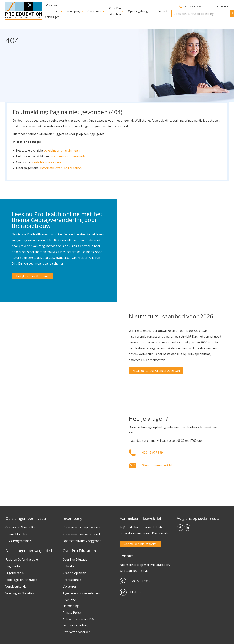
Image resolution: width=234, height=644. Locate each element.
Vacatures (70, 586)
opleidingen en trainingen (62, 150)
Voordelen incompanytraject (82, 526)
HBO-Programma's (19, 540)
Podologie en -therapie (21, 579)
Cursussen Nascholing (21, 526)
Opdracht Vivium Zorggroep (82, 540)
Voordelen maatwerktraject (81, 533)
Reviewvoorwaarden (77, 631)
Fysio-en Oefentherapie (22, 559)
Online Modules (16, 533)
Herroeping (71, 605)
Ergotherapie (15, 572)
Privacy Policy (72, 612)
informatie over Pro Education (61, 167)
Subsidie (68, 565)
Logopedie (13, 565)
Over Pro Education (76, 559)
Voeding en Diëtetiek (20, 592)
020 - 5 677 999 (192, 6)
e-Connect (223, 6)
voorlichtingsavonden (46, 161)
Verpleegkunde (16, 586)
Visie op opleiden (74, 572)
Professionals (72, 579)
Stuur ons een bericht (157, 464)
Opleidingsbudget (139, 11)
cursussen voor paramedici (68, 155)
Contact (162, 11)
